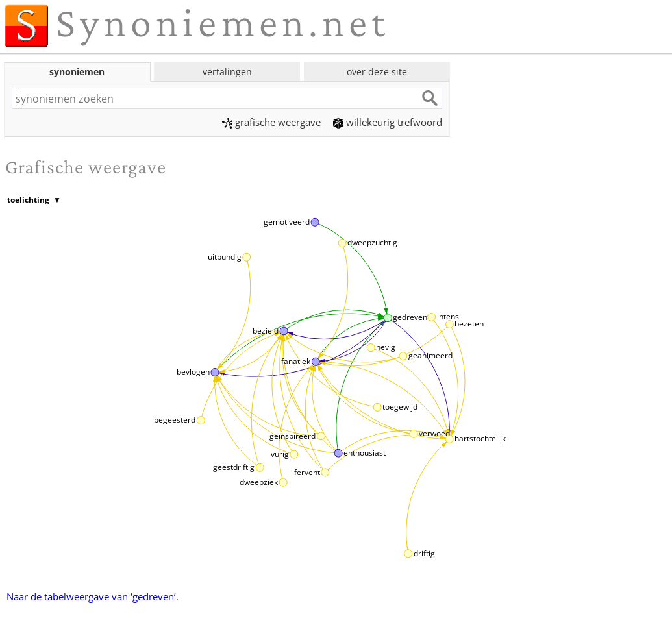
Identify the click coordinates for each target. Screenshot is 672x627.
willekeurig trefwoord (388, 122)
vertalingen (227, 72)
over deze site (377, 72)
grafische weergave (271, 122)
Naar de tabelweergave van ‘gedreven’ (91, 596)
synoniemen (77, 72)
